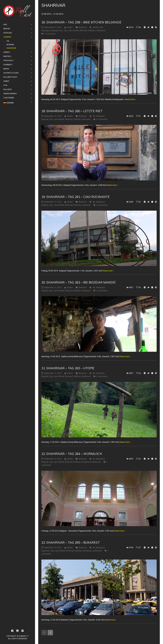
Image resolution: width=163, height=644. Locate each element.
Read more (130, 99)
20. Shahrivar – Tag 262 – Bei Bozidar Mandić (79, 282)
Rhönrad (83, 31)
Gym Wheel (74, 31)
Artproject (46, 31)
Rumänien (86, 462)
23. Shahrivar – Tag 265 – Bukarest (71, 542)
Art (102, 27)
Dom (61, 31)
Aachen (96, 27)
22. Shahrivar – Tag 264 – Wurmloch (72, 454)
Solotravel (101, 31)
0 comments (50, 34)
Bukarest (45, 551)
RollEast (92, 31)
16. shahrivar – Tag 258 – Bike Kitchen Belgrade (81, 22)
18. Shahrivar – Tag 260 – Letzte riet (72, 111)
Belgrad (54, 31)
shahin (70, 27)
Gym (66, 31)
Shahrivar (83, 27)
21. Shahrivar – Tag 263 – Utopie (68, 368)
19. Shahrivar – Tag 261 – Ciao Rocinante (76, 197)
